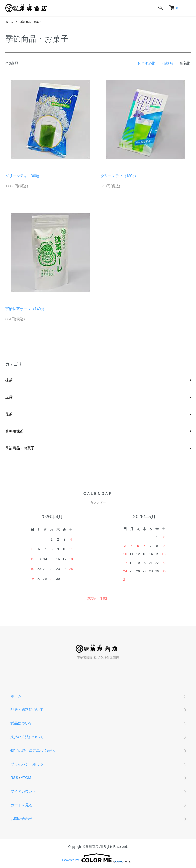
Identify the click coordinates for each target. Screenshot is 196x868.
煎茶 (9, 414)
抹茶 (9, 380)
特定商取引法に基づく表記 (32, 751)
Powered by (98, 858)
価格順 (168, 63)
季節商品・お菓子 (31, 22)
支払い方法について (27, 737)
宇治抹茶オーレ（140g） (26, 309)
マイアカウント (23, 791)
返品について (21, 723)
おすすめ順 (146, 63)
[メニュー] (188, 8)
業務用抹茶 (14, 431)
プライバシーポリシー (29, 764)
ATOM (26, 778)
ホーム (9, 22)
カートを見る (21, 805)
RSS (14, 778)
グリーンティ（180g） (119, 176)
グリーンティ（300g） (24, 176)
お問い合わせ (21, 819)
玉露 (9, 397)
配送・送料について (27, 710)
